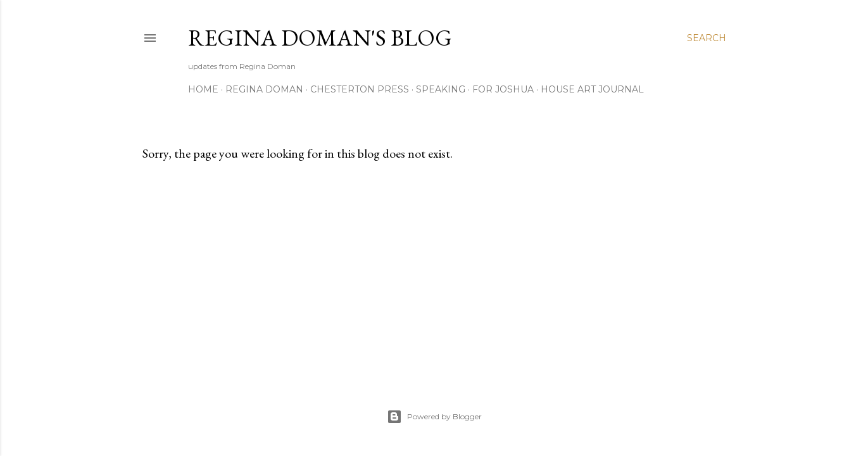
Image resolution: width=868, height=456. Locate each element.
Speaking (441, 89)
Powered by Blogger (434, 417)
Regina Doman (264, 89)
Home (203, 89)
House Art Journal (592, 89)
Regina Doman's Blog (320, 38)
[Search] (707, 38)
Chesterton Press (360, 89)
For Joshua (503, 89)
